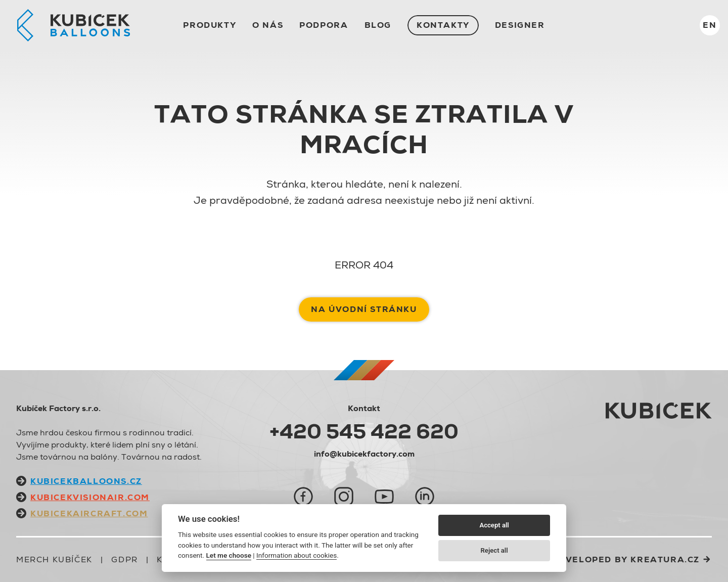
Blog (378, 25)
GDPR (124, 559)
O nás (268, 25)
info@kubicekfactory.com (364, 454)
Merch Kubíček (54, 559)
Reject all (494, 550)
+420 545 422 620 (364, 431)
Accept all (494, 525)
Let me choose (229, 555)
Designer (520, 25)
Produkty (210, 25)
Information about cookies (297, 555)
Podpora (324, 25)
